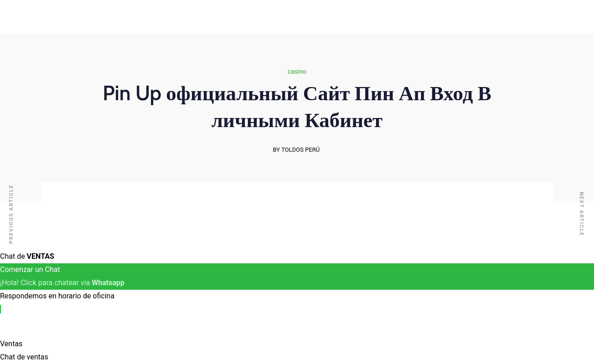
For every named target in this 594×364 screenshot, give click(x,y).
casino (297, 72)
